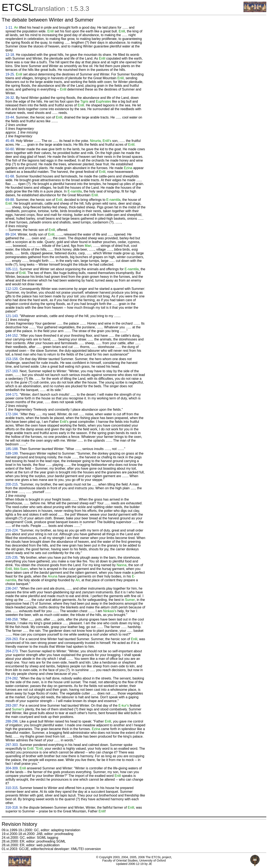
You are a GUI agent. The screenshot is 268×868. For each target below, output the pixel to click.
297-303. (12, 745)
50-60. (10, 149)
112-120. (12, 289)
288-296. (12, 721)
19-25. (10, 74)
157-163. (12, 371)
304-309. (12, 768)
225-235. (12, 558)
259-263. (12, 639)
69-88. (10, 200)
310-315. (12, 788)
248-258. (12, 619)
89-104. (11, 234)
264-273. (12, 651)
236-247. (12, 588)
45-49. (10, 141)
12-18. (10, 55)
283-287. (12, 705)
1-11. (9, 27)
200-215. (12, 484)
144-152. (12, 336)
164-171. (12, 394)
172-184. (12, 414)
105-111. (12, 269)
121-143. (12, 316)
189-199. (12, 453)
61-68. (10, 176)
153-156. (12, 359)
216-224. (12, 530)
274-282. (12, 678)
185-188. (12, 449)
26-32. (10, 98)
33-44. (10, 117)
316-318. (12, 807)
